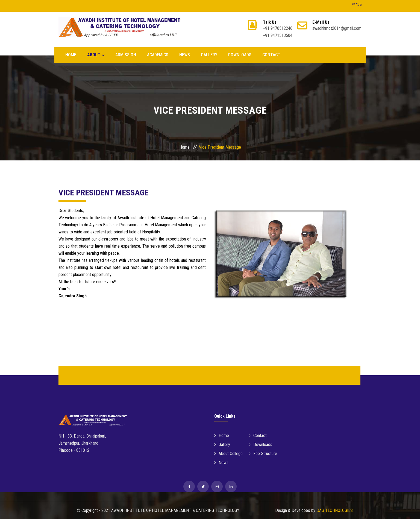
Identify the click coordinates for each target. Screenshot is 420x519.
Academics (158, 55)
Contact (258, 436)
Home (71, 55)
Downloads (261, 445)
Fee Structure (263, 454)
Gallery (222, 445)
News (221, 463)
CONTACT (271, 55)
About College (228, 454)
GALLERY (209, 55)
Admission (126, 55)
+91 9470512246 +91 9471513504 (278, 29)
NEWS (185, 55)
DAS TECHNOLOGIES (335, 510)
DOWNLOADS (240, 55)
